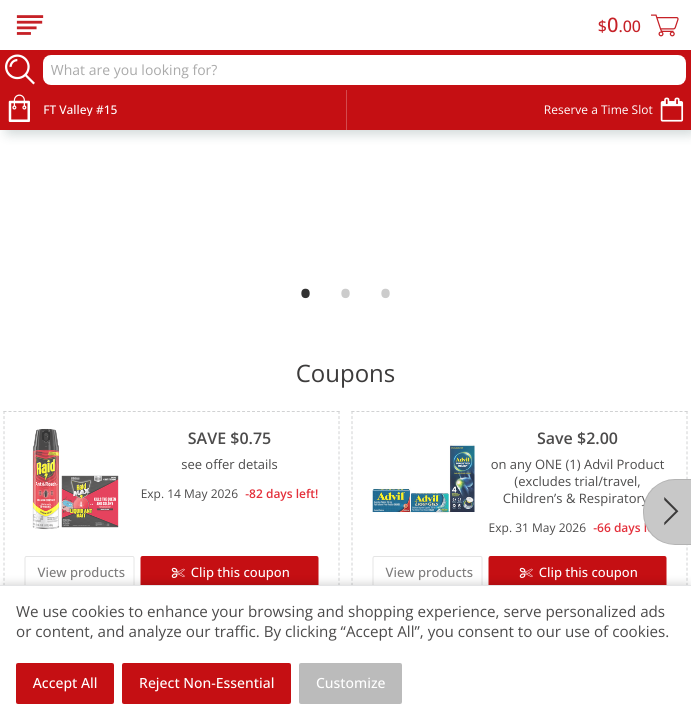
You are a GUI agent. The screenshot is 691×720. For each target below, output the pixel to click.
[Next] (667, 512)
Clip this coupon (238, 572)
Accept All (65, 683)
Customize (351, 683)
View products (82, 572)
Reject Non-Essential (206, 683)
